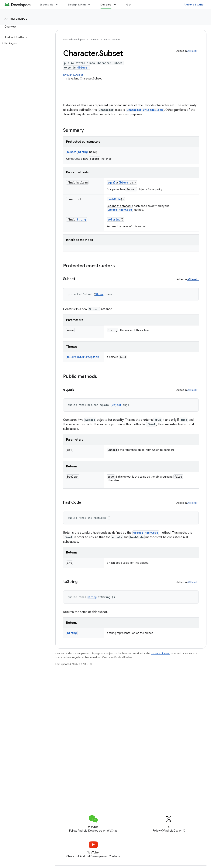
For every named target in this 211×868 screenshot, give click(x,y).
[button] (25, 43)
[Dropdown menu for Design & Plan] (91, 5)
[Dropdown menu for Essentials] (58, 5)
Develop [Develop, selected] (106, 5)
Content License (160, 653)
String (83, 152)
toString (114, 219)
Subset (72, 152)
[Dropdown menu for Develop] (117, 5)
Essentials (46, 5)
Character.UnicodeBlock (145, 110)
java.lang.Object (73, 75)
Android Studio (194, 5)
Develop (95, 40)
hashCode (114, 199)
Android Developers (74, 40)
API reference (16, 19)
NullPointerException (83, 357)
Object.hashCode (120, 210)
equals (112, 182)
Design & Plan (77, 5)
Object (82, 67)
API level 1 (193, 51)
